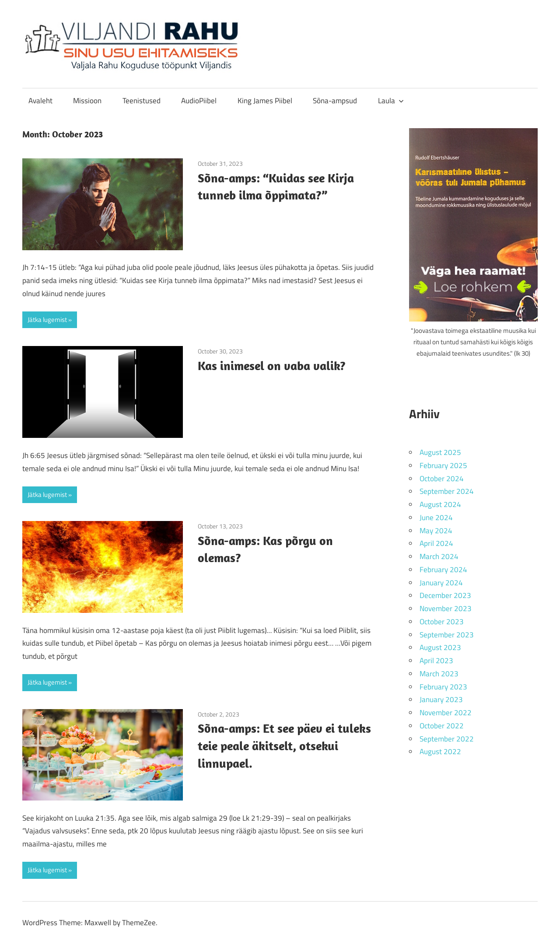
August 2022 (440, 752)
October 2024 (442, 479)
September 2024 (447, 491)
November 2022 (446, 713)
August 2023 (440, 647)
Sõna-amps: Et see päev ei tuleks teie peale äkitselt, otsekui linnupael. (284, 746)
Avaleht (40, 101)
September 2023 (447, 635)
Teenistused (142, 101)
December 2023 (445, 595)
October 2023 (442, 622)
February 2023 (443, 687)
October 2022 (442, 726)
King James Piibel (265, 101)
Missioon (87, 101)
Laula (391, 101)
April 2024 (436, 543)
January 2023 (441, 699)
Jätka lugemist (47, 320)
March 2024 (439, 556)
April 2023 (436, 661)
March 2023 (439, 674)
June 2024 (436, 517)
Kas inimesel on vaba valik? (272, 365)
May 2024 (436, 531)
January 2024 (441, 583)
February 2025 (443, 465)
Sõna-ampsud (335, 101)
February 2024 (443, 570)
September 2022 (447, 739)
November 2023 (446, 608)
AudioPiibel (199, 101)
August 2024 (440, 504)
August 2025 (440, 452)
